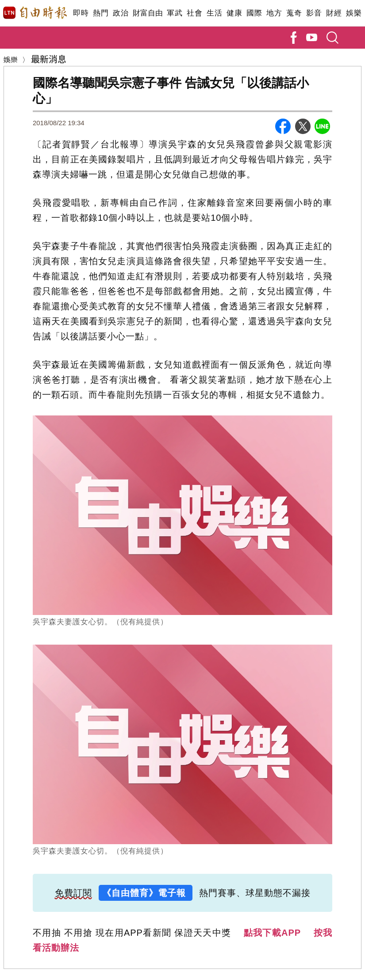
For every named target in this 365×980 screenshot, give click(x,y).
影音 (314, 13)
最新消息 (49, 59)
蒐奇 (294, 13)
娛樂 (354, 13)
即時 (81, 13)
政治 (121, 13)
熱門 (101, 13)
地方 (274, 13)
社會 (194, 13)
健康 (234, 13)
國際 (254, 13)
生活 (214, 13)
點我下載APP (273, 933)
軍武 (175, 13)
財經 (334, 13)
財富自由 (148, 13)
